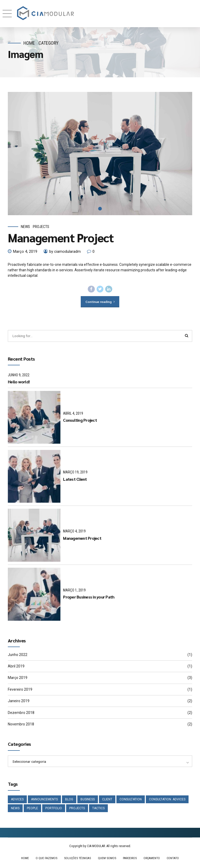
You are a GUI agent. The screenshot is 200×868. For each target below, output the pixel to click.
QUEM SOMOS (107, 859)
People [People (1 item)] (32, 809)
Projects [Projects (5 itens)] (77, 809)
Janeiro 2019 (19, 701)
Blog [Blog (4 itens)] (69, 800)
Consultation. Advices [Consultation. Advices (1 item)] (167, 800)
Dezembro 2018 (21, 713)
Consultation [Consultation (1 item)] (131, 800)
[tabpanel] (100, 154)
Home (29, 43)
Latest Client (75, 480)
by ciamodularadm (65, 251)
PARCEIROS (130, 859)
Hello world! (19, 382)
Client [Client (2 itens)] (107, 800)
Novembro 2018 (21, 725)
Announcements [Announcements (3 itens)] (44, 800)
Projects (41, 227)
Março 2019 (18, 678)
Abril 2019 (16, 667)
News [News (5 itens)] (15, 809)
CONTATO (174, 859)
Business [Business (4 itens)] (88, 800)
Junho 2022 (18, 655)
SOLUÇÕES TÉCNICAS (77, 859)
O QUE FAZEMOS (45, 859)
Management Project (61, 237)
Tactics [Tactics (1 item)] (98, 809)
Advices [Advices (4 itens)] (17, 800)
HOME (23, 859)
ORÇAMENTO (152, 859)
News (25, 227)
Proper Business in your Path (89, 598)
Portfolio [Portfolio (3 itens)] (54, 809)
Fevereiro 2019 (20, 690)
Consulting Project (80, 421)
